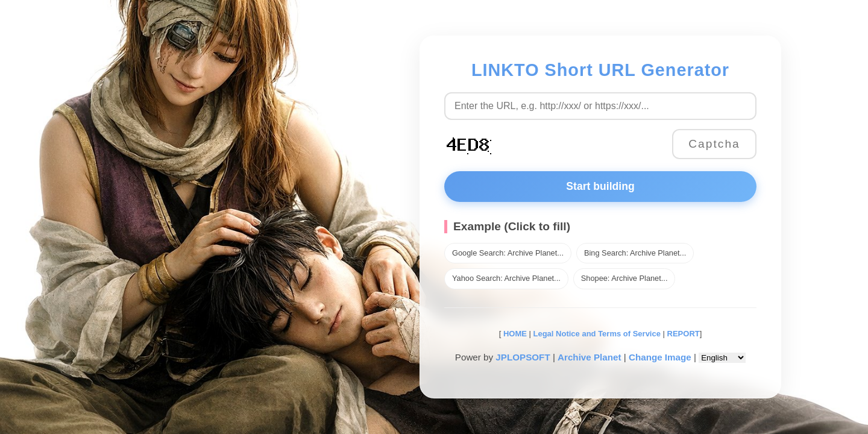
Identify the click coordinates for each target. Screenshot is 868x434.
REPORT (684, 334)
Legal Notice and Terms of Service (597, 334)
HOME (514, 334)
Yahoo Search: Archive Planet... (506, 278)
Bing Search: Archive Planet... (635, 253)
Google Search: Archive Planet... (508, 253)
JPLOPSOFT (523, 357)
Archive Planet (590, 357)
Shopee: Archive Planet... (624, 278)
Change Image (660, 357)
